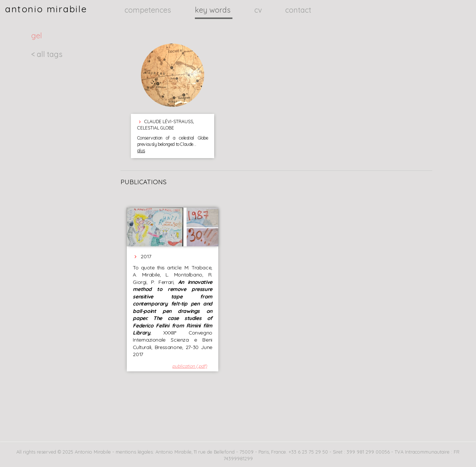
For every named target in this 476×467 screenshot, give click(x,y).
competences (149, 10)
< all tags (47, 54)
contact (298, 10)
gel (37, 36)
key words (214, 10)
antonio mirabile (46, 9)
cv (259, 10)
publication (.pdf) (190, 366)
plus (141, 151)
